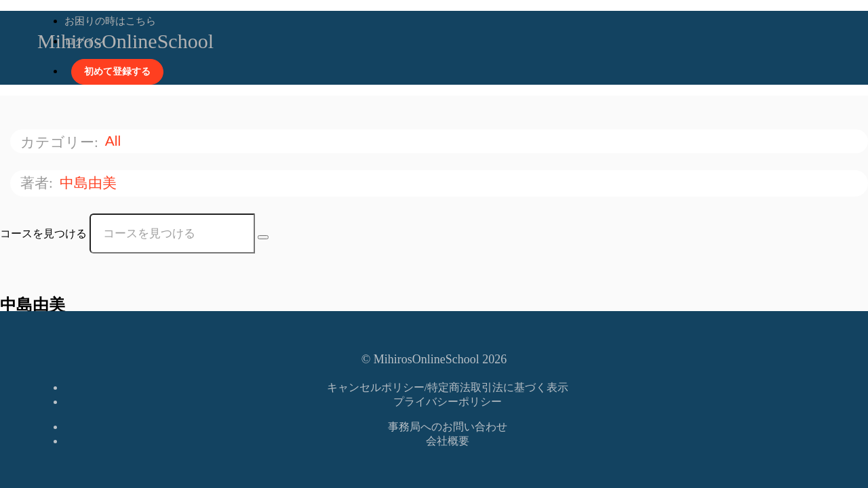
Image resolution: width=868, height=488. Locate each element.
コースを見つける (43, 233)
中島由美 (90, 183)
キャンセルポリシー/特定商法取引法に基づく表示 (448, 387)
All (115, 141)
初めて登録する (117, 72)
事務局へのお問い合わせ (448, 427)
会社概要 (448, 441)
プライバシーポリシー (448, 402)
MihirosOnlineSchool (125, 41)
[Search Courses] (263, 237)
